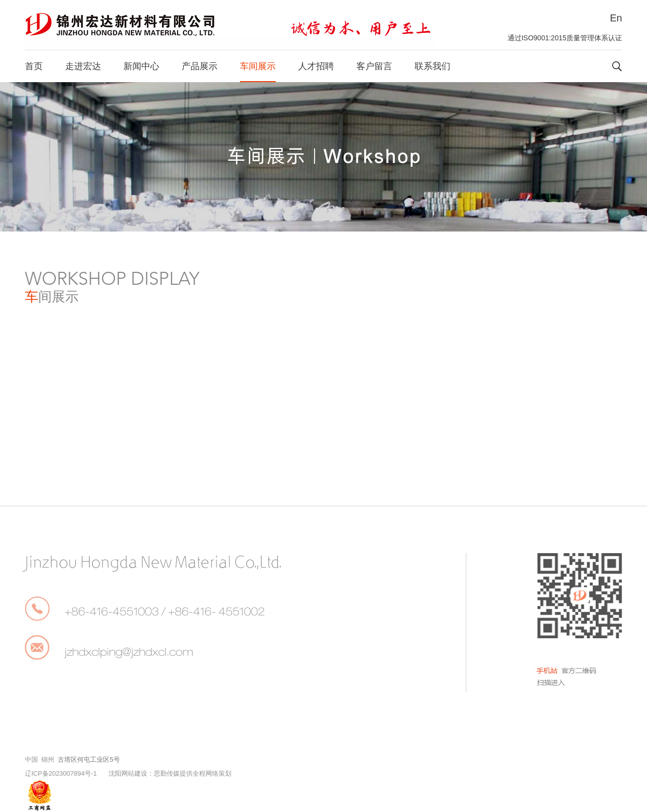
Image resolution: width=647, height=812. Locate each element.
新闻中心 (141, 66)
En (616, 18)
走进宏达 (83, 66)
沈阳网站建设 (128, 773)
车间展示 (258, 66)
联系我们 (432, 66)
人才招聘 (316, 66)
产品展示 (200, 66)
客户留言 (374, 66)
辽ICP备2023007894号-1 (61, 773)
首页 (34, 66)
